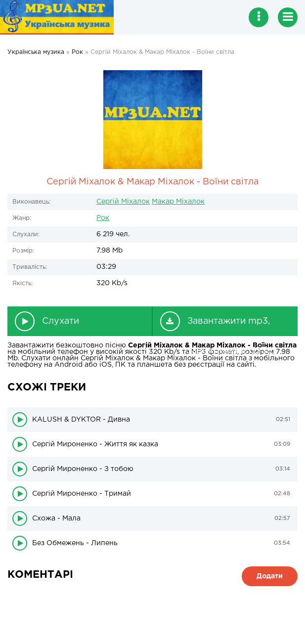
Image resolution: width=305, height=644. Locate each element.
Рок (103, 218)
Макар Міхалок (178, 202)
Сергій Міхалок (123, 202)
